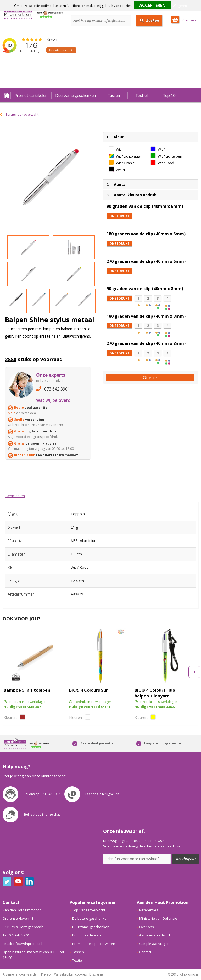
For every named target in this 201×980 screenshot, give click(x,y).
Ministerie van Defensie (158, 918)
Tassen (114, 95)
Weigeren (180, 6)
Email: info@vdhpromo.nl (22, 944)
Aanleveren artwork (155, 935)
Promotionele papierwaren (94, 944)
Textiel (141, 95)
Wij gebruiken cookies (70, 974)
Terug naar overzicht (22, 114)
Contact (145, 952)
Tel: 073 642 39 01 (16, 935)
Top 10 (169, 95)
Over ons (147, 927)
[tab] (15, 496)
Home (7, 95)
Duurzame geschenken (76, 95)
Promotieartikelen (31, 95)
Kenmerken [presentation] (15, 496)
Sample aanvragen (154, 944)
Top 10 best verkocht (89, 910)
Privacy (46, 974)
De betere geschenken (90, 918)
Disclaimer (97, 974)
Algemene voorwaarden (21, 974)
